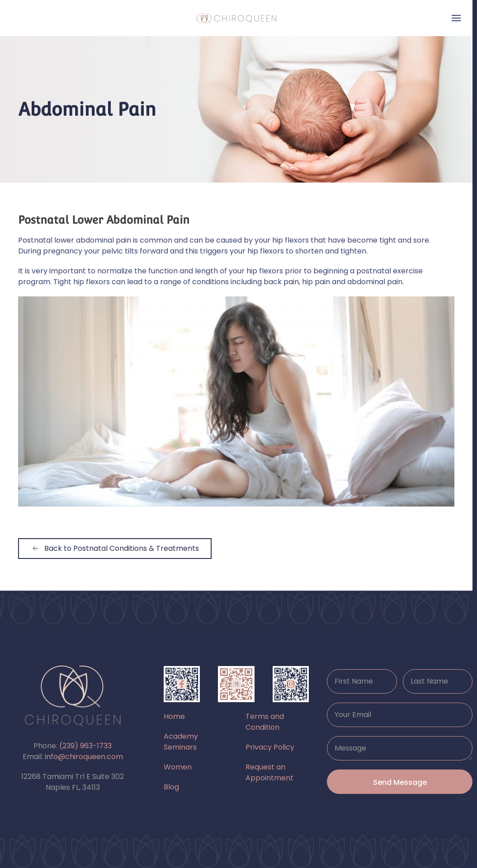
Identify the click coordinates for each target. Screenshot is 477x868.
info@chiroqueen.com (84, 757)
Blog (171, 787)
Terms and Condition (265, 722)
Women (178, 767)
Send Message (400, 782)
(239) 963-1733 (85, 746)
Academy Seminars (181, 742)
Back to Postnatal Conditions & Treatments (115, 548)
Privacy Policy (270, 747)
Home (174, 716)
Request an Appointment (269, 772)
